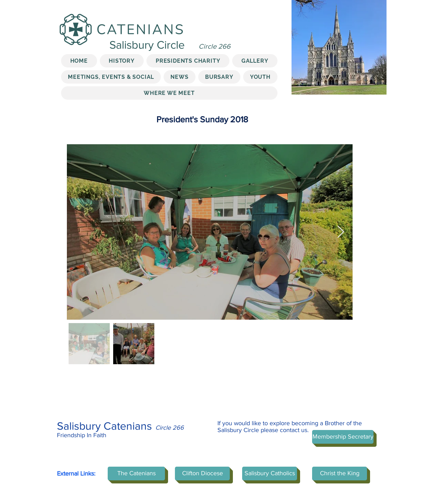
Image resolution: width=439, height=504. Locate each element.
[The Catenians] (136, 474)
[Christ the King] (340, 474)
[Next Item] (341, 232)
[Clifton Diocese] (202, 474)
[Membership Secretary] (343, 437)
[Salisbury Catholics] (270, 474)
